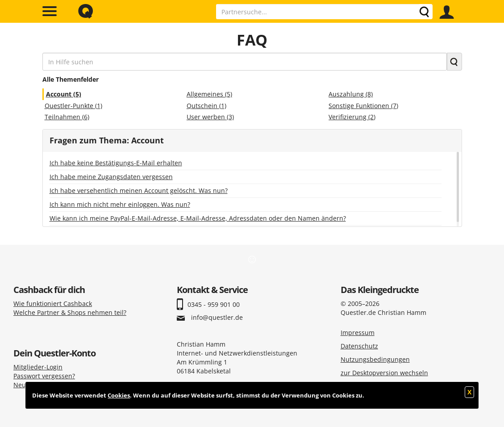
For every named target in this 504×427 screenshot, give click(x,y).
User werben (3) (210, 117)
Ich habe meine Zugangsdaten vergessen (111, 177)
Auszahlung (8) (351, 94)
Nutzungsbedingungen (375, 359)
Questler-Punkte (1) (73, 106)
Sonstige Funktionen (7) (363, 106)
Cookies (119, 395)
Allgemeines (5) (209, 94)
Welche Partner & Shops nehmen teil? (70, 312)
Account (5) (64, 94)
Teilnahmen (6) (67, 117)
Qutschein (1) (206, 106)
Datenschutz (359, 346)
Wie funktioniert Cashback (53, 304)
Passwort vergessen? (44, 376)
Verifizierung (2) (352, 117)
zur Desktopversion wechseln (384, 373)
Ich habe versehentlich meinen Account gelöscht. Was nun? (139, 190)
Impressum (358, 333)
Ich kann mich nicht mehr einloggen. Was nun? (120, 204)
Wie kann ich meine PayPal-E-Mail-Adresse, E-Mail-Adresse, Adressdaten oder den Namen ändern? (198, 218)
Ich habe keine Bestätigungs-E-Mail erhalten (116, 163)
